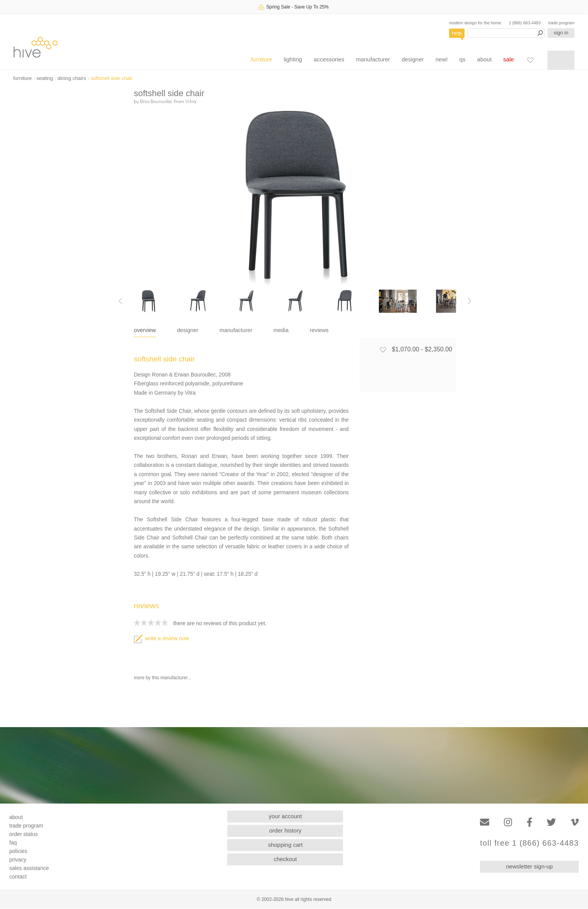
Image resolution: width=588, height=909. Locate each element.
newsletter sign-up (529, 866)
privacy (18, 860)
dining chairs (72, 78)
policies (18, 851)
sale (509, 59)
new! (442, 59)
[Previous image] (120, 301)
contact (18, 877)
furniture (261, 59)
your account (286, 816)
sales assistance (29, 868)
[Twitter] (551, 822)
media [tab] (281, 330)
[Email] (485, 822)
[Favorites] (530, 60)
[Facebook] (530, 822)
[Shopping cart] (561, 60)
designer (413, 59)
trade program (561, 23)
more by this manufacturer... (163, 678)
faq (13, 843)
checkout (285, 859)
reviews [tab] (319, 330)
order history (285, 830)
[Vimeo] (575, 822)
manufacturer (373, 59)
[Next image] (470, 301)
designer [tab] (188, 330)
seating (45, 78)
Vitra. (191, 101)
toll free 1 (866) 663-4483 (529, 843)
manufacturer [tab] (236, 330)
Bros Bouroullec (156, 101)
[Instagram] (508, 822)
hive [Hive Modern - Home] (35, 47)
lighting (293, 59)
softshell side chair (112, 78)
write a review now (161, 639)
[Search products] (506, 33)
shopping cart (285, 845)
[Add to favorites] (383, 349)
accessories (329, 59)
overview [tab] (145, 330)
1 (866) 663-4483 (525, 23)
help (457, 33)
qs (463, 59)
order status (24, 834)
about (485, 59)
